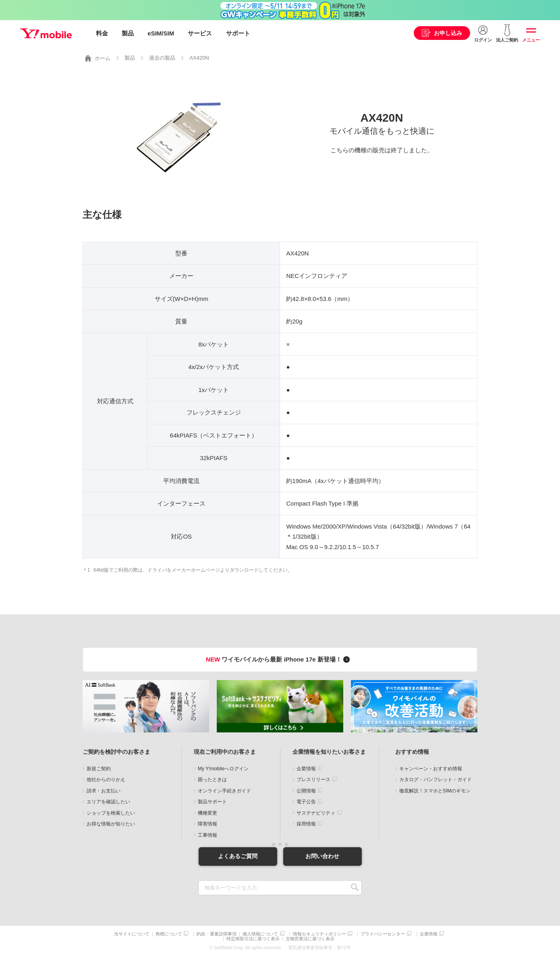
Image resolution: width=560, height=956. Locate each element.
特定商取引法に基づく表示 (253, 939)
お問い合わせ (322, 856)
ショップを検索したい (111, 813)
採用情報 (306, 824)
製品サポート (212, 802)
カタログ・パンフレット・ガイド (436, 780)
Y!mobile (46, 33)
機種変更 (207, 813)
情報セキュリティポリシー (319, 934)
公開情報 (306, 791)
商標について (169, 934)
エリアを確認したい (108, 802)
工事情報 (207, 835)
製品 (128, 33)
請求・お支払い (104, 791)
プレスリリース (313, 780)
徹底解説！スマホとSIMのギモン (435, 791)
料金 (102, 33)
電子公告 (306, 802)
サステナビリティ (316, 813)
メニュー (531, 40)
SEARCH (355, 888)
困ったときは (212, 780)
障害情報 (207, 824)
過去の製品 (162, 58)
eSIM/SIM (161, 33)
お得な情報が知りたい (111, 824)
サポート (238, 33)
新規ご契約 (99, 769)
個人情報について (260, 934)
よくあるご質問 (238, 856)
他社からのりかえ (106, 780)
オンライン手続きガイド (224, 791)
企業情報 (306, 769)
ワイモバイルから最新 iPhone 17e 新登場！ (279, 659)
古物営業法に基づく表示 (310, 939)
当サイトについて (132, 934)
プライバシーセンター (383, 934)
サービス (200, 33)
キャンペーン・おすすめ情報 (431, 769)
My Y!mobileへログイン (223, 769)
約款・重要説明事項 (217, 934)
